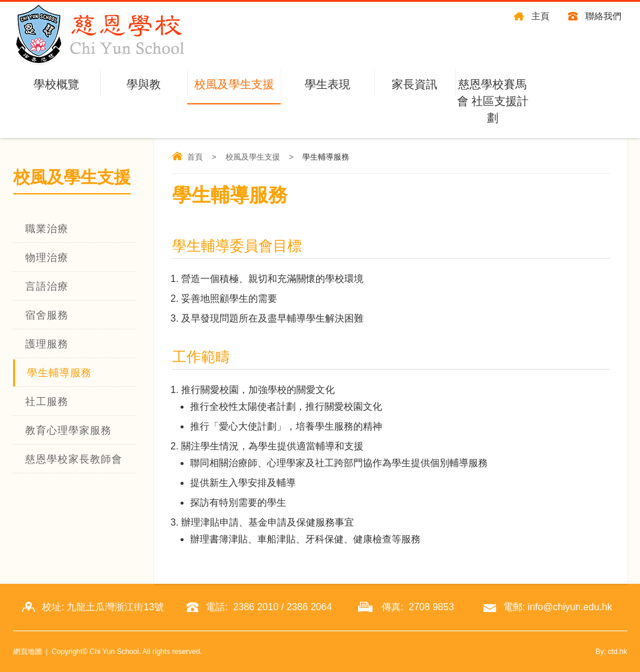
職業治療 (47, 229)
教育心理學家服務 (68, 430)
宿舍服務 (47, 315)
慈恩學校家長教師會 (74, 459)
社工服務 (47, 402)
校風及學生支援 (234, 84)
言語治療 (47, 286)
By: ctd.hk (612, 652)
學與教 (144, 84)
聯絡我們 (603, 16)
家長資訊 (414, 84)
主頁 (540, 16)
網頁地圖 (28, 652)
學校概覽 (56, 84)
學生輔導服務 (59, 373)
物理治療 (47, 258)
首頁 (195, 157)
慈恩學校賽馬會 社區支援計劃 (493, 101)
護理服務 (47, 344)
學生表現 (327, 84)
